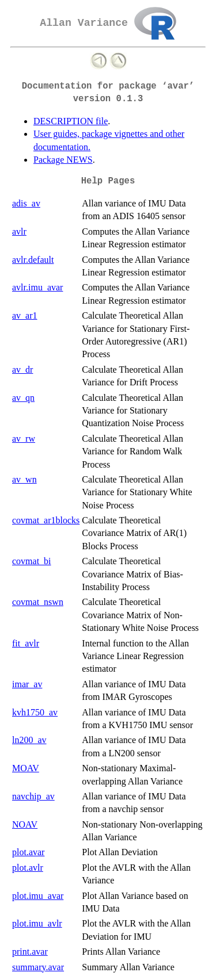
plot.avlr (28, 868)
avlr (19, 231)
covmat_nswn (38, 602)
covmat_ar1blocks (46, 520)
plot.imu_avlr (37, 923)
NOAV (25, 824)
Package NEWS (63, 160)
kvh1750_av (35, 712)
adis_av (26, 203)
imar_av (27, 684)
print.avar (30, 952)
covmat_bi (32, 561)
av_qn (23, 398)
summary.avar (38, 967)
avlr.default (33, 260)
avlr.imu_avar (37, 287)
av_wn (24, 479)
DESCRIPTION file (71, 121)
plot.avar (28, 852)
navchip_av (33, 796)
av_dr (22, 370)
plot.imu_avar (38, 896)
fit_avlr (26, 643)
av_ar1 (25, 315)
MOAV (26, 768)
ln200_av (29, 740)
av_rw (24, 439)
